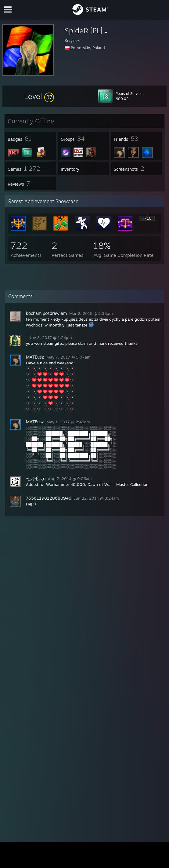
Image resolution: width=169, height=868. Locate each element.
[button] (39, 96)
